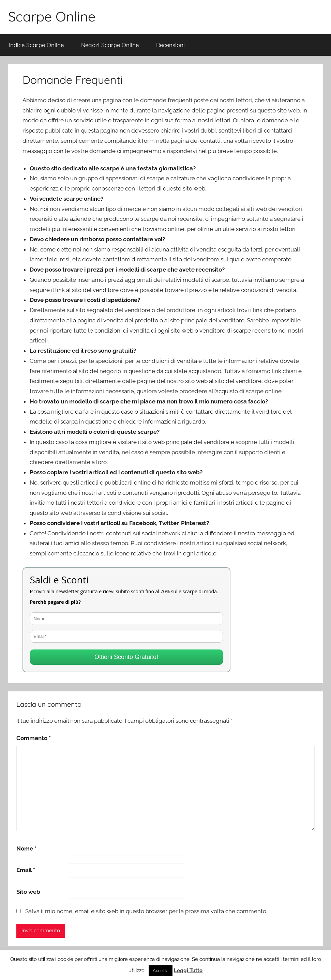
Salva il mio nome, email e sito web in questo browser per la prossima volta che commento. (146, 911)
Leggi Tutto (188, 970)
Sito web (28, 892)
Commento (34, 738)
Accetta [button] (161, 971)
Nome (26, 848)
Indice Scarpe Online (36, 45)
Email (26, 870)
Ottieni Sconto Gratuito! (126, 657)
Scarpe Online (52, 16)
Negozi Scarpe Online (110, 45)
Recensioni (170, 45)
